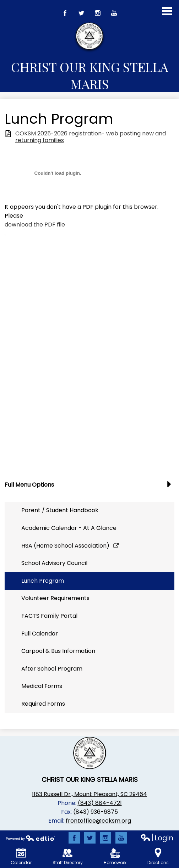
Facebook (65, 15)
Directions (158, 857)
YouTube (114, 15)
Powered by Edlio (31, 838)
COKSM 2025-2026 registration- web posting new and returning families (91, 137)
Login (157, 838)
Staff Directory (68, 857)
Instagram (98, 15)
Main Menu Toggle (167, 11)
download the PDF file (35, 225)
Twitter (82, 15)
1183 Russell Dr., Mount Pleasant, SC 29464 (89, 794)
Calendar (21, 857)
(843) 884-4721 (100, 803)
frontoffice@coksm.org (98, 821)
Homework (115, 857)
